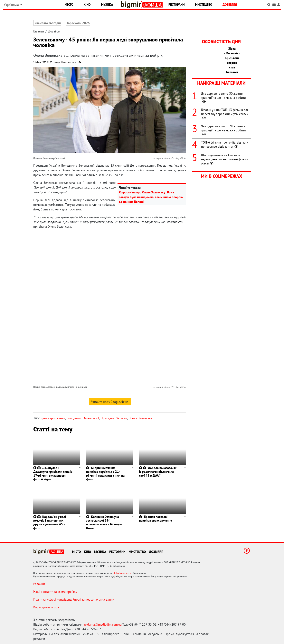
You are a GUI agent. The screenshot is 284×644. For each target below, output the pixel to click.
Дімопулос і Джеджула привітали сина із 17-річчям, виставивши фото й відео (53, 473)
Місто (69, 4)
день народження (53, 418)
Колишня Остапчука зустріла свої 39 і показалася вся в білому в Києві (104, 522)
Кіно (87, 4)
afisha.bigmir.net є (122, 573)
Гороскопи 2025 (78, 23)
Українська (12, 5)
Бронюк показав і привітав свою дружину (156, 519)
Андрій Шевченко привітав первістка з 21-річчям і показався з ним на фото (105, 473)
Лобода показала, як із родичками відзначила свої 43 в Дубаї (158, 472)
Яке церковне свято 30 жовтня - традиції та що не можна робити (223, 98)
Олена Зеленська (140, 418)
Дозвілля (230, 4)
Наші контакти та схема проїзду (55, 592)
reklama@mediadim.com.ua (103, 624)
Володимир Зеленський (83, 418)
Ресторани (177, 4)
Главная (39, 31)
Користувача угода (46, 607)
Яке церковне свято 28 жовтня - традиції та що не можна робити (223, 130)
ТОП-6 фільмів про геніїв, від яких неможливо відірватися (225, 144)
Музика (107, 4)
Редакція (39, 584)
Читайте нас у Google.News (110, 402)
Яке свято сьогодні (48, 23)
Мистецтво (204, 4)
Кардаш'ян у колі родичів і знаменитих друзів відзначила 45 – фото (50, 522)
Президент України (114, 418)
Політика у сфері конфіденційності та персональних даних (74, 599)
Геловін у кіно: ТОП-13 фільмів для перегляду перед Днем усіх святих (225, 114)
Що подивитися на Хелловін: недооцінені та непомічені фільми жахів (225, 159)
